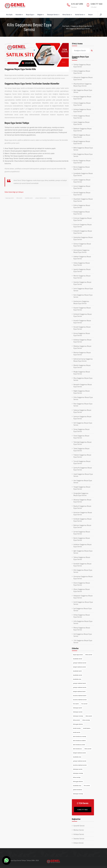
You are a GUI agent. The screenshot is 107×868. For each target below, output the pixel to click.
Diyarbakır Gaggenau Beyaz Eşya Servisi (83, 200)
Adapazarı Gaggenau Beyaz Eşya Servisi (83, 597)
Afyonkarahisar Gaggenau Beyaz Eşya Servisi (83, 85)
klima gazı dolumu (78, 724)
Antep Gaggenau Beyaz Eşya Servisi (82, 616)
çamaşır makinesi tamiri (79, 683)
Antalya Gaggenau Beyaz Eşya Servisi (82, 110)
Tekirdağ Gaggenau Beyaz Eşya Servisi (82, 443)
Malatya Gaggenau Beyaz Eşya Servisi (82, 347)
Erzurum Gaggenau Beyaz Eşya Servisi (83, 226)
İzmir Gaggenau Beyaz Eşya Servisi (83, 290)
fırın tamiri (76, 704)
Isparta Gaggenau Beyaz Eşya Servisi (82, 270)
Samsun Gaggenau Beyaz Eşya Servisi (82, 417)
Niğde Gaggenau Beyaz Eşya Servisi (82, 392)
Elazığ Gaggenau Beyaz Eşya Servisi (82, 213)
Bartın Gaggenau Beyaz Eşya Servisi (82, 539)
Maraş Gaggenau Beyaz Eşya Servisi (82, 629)
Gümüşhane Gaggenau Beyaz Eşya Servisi (81, 251)
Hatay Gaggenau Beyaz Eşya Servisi (82, 264)
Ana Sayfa (9, 15)
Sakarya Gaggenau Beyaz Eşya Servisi (82, 411)
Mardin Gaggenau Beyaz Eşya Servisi (82, 366)
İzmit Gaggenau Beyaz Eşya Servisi (83, 603)
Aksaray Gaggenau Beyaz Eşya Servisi (82, 501)
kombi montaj (77, 728)
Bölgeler (41, 15)
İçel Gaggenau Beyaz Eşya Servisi (83, 609)
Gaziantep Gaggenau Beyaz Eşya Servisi (83, 238)
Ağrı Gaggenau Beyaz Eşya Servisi (83, 91)
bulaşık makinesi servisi (55, 198)
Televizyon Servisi (53, 15)
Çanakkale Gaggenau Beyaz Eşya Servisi (83, 174)
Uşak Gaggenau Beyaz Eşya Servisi (83, 475)
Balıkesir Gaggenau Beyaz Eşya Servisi (83, 130)
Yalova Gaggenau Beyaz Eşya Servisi (82, 558)
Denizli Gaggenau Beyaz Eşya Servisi (82, 194)
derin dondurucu (77, 749)
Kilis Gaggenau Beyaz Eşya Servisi (83, 571)
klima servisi (19, 198)
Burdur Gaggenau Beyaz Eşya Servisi (82, 162)
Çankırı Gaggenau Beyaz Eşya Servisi (82, 181)
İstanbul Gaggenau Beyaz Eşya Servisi (82, 283)
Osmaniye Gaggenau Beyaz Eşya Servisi (83, 577)
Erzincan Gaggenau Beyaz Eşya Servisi (83, 219)
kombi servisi (77, 732)
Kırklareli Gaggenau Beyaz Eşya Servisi (83, 315)
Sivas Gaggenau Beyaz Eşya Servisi (81, 437)
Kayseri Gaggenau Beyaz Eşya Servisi (82, 309)
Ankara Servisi (78, 843)
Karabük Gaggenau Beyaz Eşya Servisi (82, 565)
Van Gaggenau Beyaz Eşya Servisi (83, 481)
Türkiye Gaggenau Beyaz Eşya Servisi (82, 66)
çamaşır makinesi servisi (41, 198)
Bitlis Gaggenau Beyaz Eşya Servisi (83, 149)
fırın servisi (84, 704)
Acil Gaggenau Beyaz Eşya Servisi (83, 635)
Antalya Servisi (79, 834)
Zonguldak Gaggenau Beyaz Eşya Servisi (81, 494)
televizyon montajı (78, 716)
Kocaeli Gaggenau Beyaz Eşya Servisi (82, 328)
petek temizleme (78, 790)
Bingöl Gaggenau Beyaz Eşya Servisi (82, 142)
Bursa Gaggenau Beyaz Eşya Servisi (82, 168)
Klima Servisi (67, 15)
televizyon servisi (78, 712)
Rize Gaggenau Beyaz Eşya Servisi (83, 405)
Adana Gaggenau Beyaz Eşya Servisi (82, 72)
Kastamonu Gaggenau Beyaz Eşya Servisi (81, 302)
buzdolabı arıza (77, 679)
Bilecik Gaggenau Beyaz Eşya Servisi (82, 136)
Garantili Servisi (79, 826)
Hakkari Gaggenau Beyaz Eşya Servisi (82, 258)
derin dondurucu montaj (80, 736)
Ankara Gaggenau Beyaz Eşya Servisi (82, 104)
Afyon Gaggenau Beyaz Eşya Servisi (82, 590)
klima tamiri (89, 716)
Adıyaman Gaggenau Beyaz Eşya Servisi (83, 78)
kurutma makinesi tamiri (80, 696)
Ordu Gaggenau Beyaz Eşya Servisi (83, 398)
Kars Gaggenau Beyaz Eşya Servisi (83, 296)
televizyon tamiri (78, 708)
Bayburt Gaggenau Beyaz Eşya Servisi (82, 507)
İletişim (90, 15)
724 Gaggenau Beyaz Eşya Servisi (83, 641)
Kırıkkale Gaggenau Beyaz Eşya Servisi (83, 520)
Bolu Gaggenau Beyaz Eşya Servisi (83, 155)
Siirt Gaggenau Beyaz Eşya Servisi (83, 424)
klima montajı (86, 720)
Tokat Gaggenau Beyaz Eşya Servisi (81, 449)
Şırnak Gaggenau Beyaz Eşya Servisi (82, 533)
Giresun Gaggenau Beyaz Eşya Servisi (82, 245)
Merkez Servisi (79, 830)
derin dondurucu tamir (79, 745)
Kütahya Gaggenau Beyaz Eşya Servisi (82, 341)
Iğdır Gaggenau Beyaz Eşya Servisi (83, 552)
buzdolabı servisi (29, 198)
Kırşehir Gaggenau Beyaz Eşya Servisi (82, 322)
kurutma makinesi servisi (80, 700)
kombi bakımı (87, 728)
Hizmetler (19, 15)
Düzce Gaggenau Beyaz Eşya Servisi (82, 584)
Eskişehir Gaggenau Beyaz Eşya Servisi (83, 232)
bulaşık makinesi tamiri (79, 691)
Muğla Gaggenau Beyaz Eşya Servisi (82, 373)
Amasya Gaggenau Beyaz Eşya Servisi (82, 98)
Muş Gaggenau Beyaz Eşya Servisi (83, 379)
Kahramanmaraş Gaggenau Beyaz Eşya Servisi (83, 360)
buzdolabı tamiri (77, 671)
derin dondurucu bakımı (79, 741)
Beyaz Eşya (30, 15)
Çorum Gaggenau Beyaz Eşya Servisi (82, 187)
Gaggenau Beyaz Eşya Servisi (82, 26)
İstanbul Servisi (79, 839)
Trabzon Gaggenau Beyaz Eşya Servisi (82, 456)
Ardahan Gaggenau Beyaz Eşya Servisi (83, 545)
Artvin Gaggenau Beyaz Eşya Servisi (82, 117)
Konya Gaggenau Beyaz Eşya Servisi (82, 334)
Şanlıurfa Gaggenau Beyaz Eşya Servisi (83, 469)
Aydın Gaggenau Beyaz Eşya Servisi (82, 123)
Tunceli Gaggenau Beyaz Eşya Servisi (82, 462)
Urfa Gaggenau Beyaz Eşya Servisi (83, 622)
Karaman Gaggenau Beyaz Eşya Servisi (83, 513)
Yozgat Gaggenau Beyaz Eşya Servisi (82, 488)
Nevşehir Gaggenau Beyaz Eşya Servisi (83, 385)
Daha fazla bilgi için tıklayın (14, 192)
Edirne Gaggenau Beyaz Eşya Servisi (82, 206)
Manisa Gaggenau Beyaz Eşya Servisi (82, 353)
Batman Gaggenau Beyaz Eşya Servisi (82, 526)
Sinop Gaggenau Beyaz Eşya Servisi (82, 430)
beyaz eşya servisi (10, 198)
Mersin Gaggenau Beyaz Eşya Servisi (82, 277)
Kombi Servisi (80, 15)
